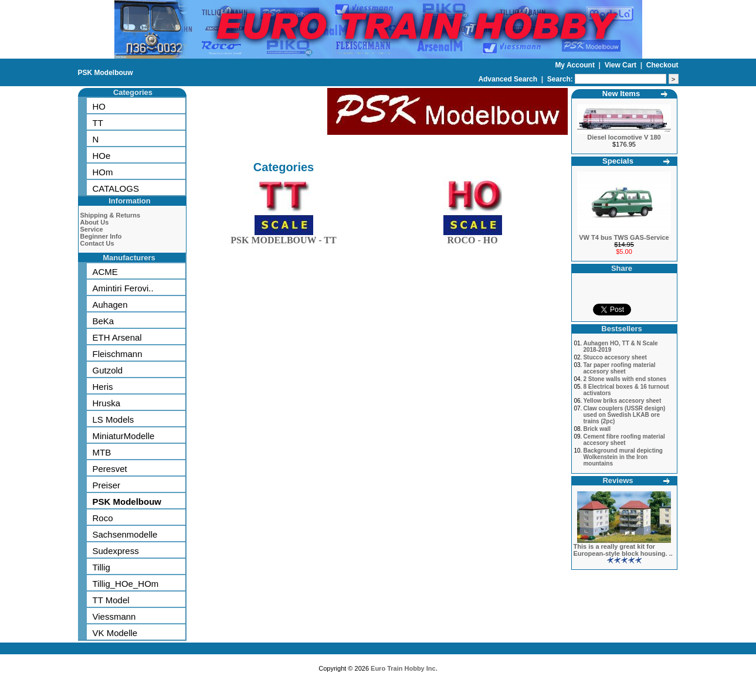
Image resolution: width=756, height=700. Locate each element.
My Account (576, 65)
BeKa (104, 321)
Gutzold (108, 370)
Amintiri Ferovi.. (123, 288)
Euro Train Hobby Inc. (404, 668)
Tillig (101, 567)
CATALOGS (116, 188)
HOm (103, 172)
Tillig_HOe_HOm (126, 584)
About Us (95, 222)
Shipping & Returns (111, 215)
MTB (102, 452)
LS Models (113, 419)
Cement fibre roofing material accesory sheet (624, 440)
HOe (102, 156)
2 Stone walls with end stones (625, 379)
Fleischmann (118, 354)
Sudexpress (116, 551)
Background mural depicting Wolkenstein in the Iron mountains (623, 457)
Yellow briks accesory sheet (622, 401)
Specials (618, 161)
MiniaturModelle (124, 436)
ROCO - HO (473, 238)
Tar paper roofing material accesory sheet (619, 368)
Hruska (107, 403)
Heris (103, 387)
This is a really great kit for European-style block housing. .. (623, 550)
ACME (105, 272)
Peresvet (110, 469)
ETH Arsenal (117, 337)
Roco (103, 518)
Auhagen (110, 305)
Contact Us (97, 243)
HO (99, 106)
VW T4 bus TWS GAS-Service (624, 237)
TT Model (111, 600)
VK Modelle (115, 633)
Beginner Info (101, 236)
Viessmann (114, 616)
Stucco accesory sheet (615, 357)
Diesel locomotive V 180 (624, 137)
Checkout (662, 65)
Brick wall (597, 429)
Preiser (107, 485)
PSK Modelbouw (106, 73)
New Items (621, 94)
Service (92, 229)
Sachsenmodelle (125, 534)
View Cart (622, 65)
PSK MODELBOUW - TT (283, 238)
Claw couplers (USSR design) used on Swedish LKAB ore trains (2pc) (624, 415)
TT (98, 123)
